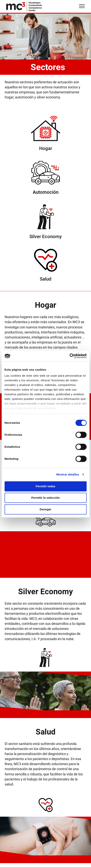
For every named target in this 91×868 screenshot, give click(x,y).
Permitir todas (45, 486)
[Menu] (82, 6)
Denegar (45, 509)
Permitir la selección (46, 498)
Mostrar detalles (68, 474)
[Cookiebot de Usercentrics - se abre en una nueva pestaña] (69, 356)
